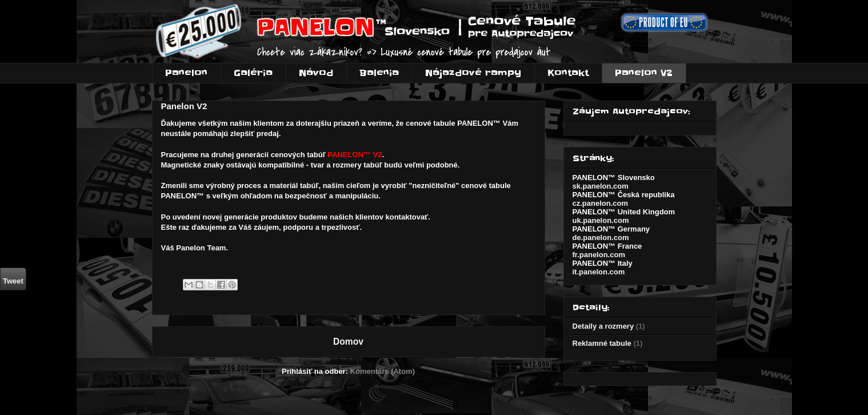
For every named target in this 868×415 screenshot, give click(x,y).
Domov (348, 342)
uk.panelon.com (601, 220)
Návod (316, 73)
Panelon (186, 73)
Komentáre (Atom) (383, 371)
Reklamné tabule (602, 343)
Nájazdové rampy (473, 73)
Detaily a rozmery (603, 326)
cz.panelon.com (601, 203)
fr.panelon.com (599, 255)
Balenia (379, 73)
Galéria (253, 73)
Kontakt (568, 73)
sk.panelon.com (601, 186)
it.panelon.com (599, 272)
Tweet (13, 281)
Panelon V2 (644, 73)
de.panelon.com (601, 238)
